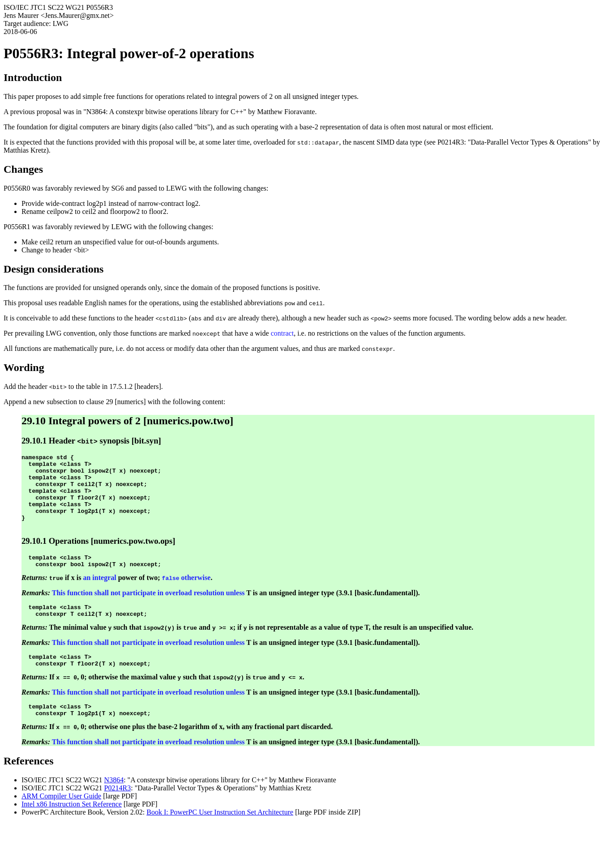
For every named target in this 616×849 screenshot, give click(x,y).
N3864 (114, 805)
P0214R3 (118, 813)
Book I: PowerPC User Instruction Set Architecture (220, 838)
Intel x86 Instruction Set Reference (72, 830)
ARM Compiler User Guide (61, 821)
